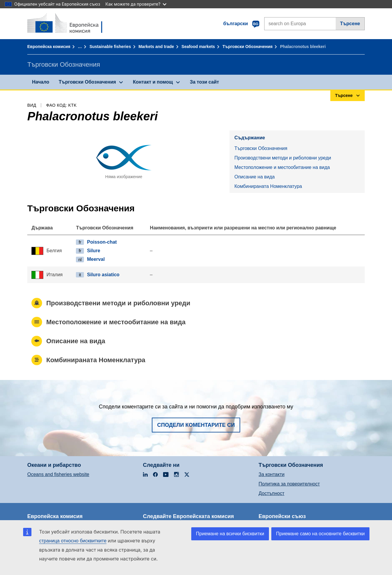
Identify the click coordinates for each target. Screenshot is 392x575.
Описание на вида (254, 177)
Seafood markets (198, 47)
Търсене (350, 24)
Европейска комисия (49, 47)
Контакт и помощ (153, 82)
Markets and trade (156, 47)
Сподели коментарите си (196, 425)
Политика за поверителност (289, 484)
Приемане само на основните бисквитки (320, 534)
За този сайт (204, 82)
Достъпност (271, 493)
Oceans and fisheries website (58, 474)
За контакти (271, 474)
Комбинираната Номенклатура (268, 186)
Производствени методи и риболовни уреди (283, 158)
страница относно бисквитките (73, 541)
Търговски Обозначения (247, 47)
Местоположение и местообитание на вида (282, 167)
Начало (41, 82)
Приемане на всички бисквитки (230, 534)
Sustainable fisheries (110, 47)
